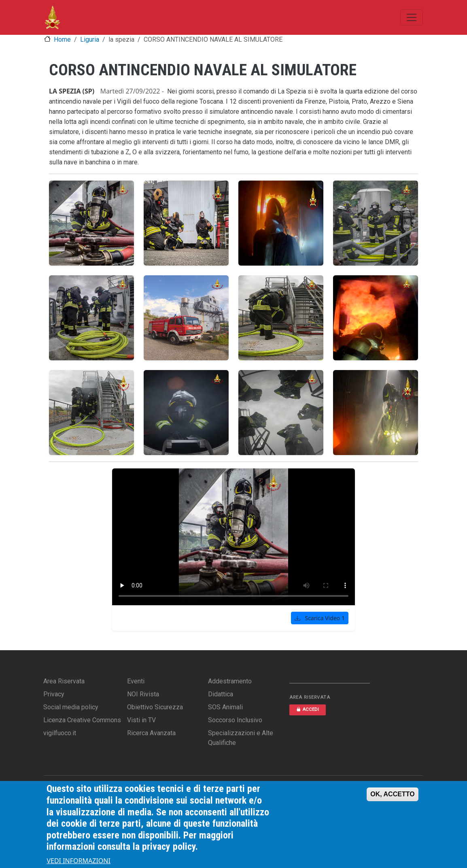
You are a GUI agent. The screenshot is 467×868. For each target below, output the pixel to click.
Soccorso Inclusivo (235, 720)
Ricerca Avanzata (151, 733)
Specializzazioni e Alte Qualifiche (241, 738)
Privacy (54, 694)
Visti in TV (141, 720)
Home (62, 39)
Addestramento (230, 681)
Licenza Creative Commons (82, 720)
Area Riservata (64, 681)
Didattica (221, 694)
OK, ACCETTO (392, 794)
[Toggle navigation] (412, 17)
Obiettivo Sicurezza (155, 707)
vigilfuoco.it (60, 733)
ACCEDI (308, 710)
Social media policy (71, 707)
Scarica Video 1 (320, 618)
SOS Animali (225, 707)
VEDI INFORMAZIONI (79, 861)
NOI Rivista (143, 694)
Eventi (136, 681)
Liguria (90, 39)
